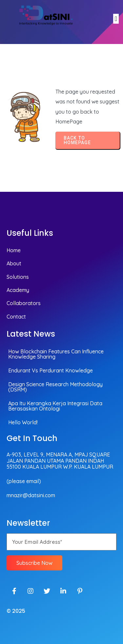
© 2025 (16, 611)
